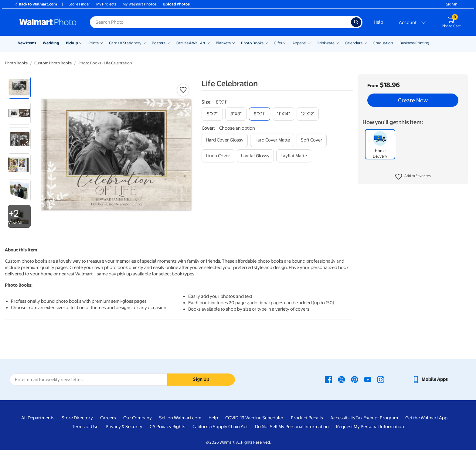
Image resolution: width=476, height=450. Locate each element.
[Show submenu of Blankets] (233, 43)
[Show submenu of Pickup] (81, 43)
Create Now (413, 100)
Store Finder (79, 4)
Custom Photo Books (53, 63)
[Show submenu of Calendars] (365, 43)
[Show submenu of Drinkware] (337, 43)
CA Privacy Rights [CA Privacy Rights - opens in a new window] (167, 427)
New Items (27, 43)
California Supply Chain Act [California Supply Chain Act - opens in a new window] (220, 427)
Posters (159, 43)
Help (378, 22)
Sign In (452, 4)
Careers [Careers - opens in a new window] (108, 418)
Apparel (299, 43)
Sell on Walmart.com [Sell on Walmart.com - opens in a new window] (180, 418)
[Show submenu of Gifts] (285, 43)
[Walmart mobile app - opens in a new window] (430, 379)
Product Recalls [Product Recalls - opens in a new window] (307, 418)
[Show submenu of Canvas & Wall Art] (208, 43)
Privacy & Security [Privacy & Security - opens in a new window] (124, 427)
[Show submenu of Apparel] (309, 43)
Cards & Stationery (125, 43)
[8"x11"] (260, 114)
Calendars (354, 43)
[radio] (19, 87)
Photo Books (252, 43)
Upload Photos (176, 4)
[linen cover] (218, 156)
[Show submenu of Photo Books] (266, 43)
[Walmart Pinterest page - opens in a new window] (355, 379)
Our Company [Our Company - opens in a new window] (138, 418)
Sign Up (201, 379)
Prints (93, 43)
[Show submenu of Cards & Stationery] (144, 43)
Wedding (51, 43)
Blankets (223, 43)
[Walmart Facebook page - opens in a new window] (328, 379)
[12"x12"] (308, 114)
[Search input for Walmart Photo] (220, 22)
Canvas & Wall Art (191, 43)
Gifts (278, 43)
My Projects (106, 4)
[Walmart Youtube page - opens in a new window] (368, 379)
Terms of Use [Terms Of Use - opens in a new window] (85, 427)
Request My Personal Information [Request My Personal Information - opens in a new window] (370, 427)
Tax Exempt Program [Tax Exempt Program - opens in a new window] (377, 418)
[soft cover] (312, 140)
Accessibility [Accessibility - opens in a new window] (343, 418)
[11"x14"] (283, 114)
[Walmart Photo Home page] (48, 22)
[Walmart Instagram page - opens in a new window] (381, 379)
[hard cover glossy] (225, 140)
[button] (413, 177)
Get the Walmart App (426, 418)
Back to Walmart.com (36, 4)
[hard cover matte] (272, 140)
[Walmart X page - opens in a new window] (342, 379)
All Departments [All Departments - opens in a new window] (38, 418)
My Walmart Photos (140, 4)
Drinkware (326, 43)
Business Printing (414, 43)
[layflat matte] (294, 156)
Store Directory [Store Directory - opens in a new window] (77, 418)
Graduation (383, 43)
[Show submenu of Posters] (168, 43)
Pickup (72, 43)
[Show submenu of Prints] (101, 43)
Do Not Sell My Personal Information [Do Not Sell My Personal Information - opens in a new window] (292, 427)
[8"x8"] (236, 114)
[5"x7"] (212, 114)
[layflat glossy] (255, 156)
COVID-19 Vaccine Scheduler (254, 418)
